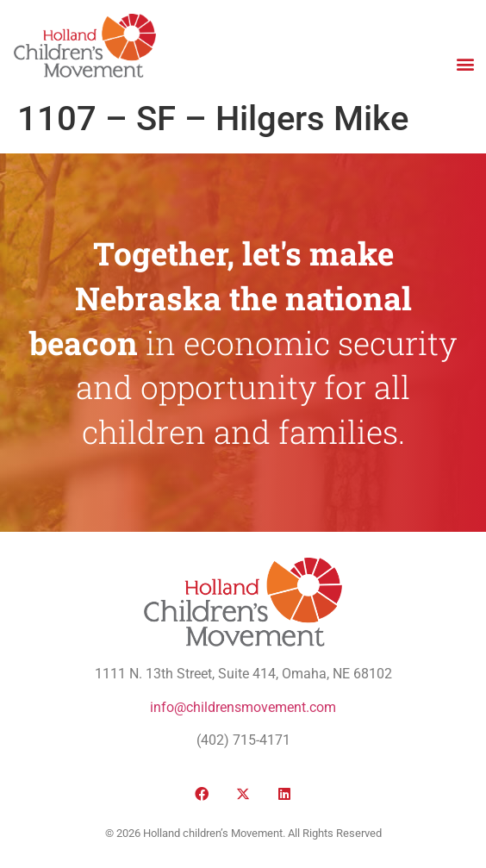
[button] (465, 63)
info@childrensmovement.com (243, 707)
